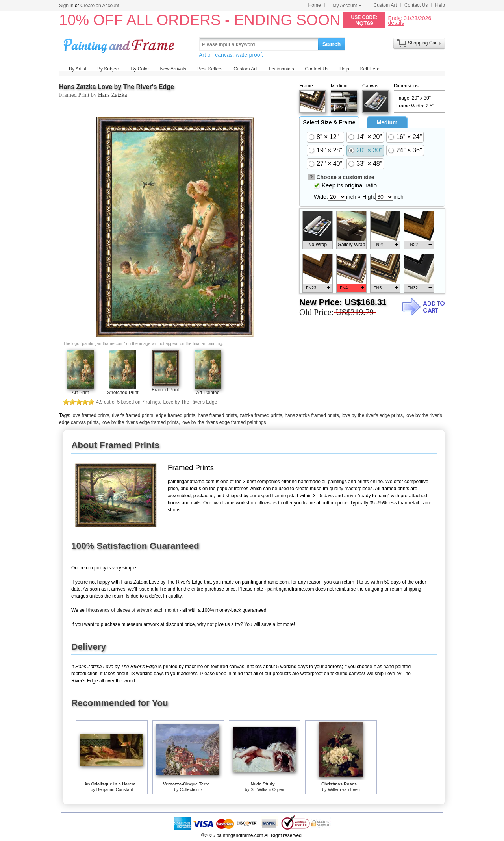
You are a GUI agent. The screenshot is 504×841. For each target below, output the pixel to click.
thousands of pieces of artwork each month (133, 610)
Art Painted (208, 393)
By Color (140, 69)
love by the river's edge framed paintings (223, 422)
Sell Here (370, 69)
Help (440, 5)
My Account (347, 6)
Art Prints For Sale (120, 44)
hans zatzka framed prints (312, 415)
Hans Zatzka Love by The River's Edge (117, 87)
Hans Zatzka (113, 95)
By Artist (78, 69)
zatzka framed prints (261, 415)
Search (332, 44)
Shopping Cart (423, 43)
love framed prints (90, 415)
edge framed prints (176, 415)
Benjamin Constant (115, 789)
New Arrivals (173, 69)
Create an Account (100, 6)
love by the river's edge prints (372, 415)
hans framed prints (217, 415)
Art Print (80, 393)
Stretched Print (123, 393)
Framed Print (165, 390)
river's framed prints (132, 415)
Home (315, 5)
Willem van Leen (344, 789)
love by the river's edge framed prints (140, 422)
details (396, 23)
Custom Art (385, 5)
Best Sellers (210, 69)
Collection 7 (191, 789)
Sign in (66, 6)
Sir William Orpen (268, 789)
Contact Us (416, 5)
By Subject (108, 69)
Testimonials (281, 69)
